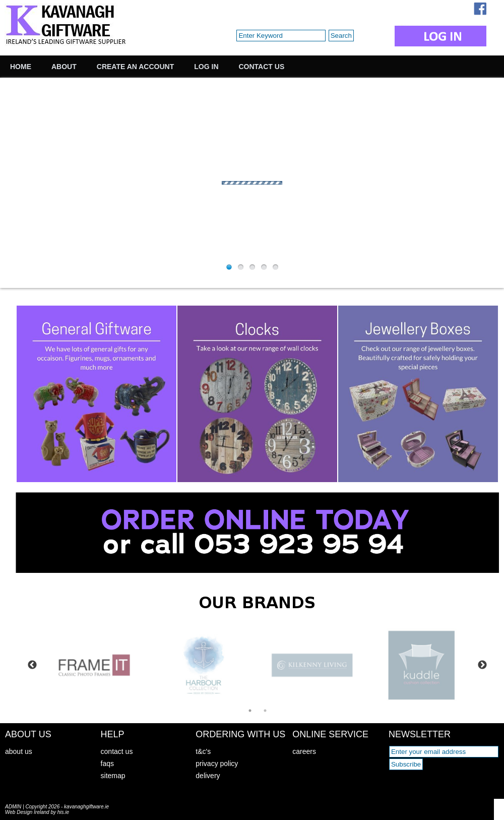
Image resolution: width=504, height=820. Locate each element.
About (64, 67)
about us (19, 751)
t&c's (203, 751)
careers (304, 751)
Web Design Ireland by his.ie (37, 812)
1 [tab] (250, 711)
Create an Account (135, 67)
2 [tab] (265, 711)
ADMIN (13, 807)
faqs (107, 764)
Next (482, 665)
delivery (208, 776)
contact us (117, 751)
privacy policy (217, 764)
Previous (32, 665)
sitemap (113, 776)
